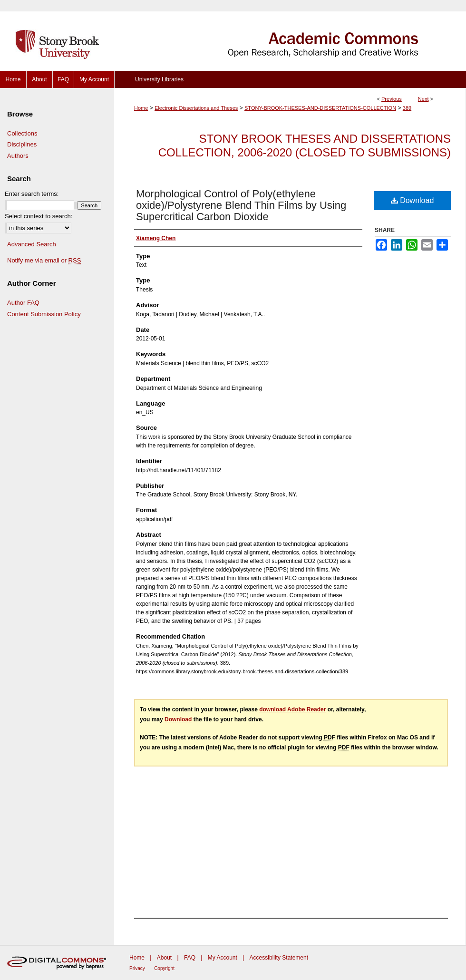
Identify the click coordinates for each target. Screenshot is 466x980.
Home (141, 108)
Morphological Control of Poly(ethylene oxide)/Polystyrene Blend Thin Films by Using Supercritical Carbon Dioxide (241, 205)
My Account (223, 958)
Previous (392, 99)
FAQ (190, 958)
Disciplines (22, 144)
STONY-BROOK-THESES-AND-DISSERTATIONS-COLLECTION (320, 108)
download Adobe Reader (292, 709)
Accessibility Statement (279, 958)
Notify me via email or (44, 261)
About (164, 958)
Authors (18, 156)
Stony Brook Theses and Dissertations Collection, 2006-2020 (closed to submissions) (305, 146)
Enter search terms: (32, 194)
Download (413, 200)
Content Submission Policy (44, 314)
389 (407, 108)
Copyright (164, 968)
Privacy (137, 968)
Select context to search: (39, 216)
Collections (22, 133)
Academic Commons (290, 35)
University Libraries (159, 79)
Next (423, 99)
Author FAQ (23, 303)
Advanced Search (32, 244)
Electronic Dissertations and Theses (196, 108)
